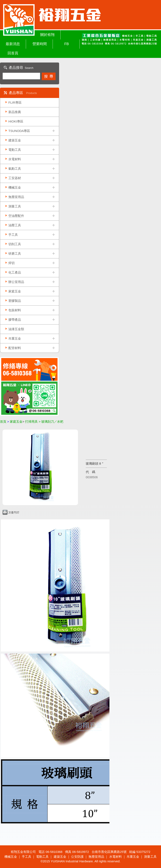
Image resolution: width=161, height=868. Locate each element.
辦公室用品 (16, 282)
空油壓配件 (16, 216)
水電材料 (15, 159)
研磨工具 (15, 253)
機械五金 (15, 187)
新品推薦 (15, 112)
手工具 (13, 235)
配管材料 (15, 348)
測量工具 (15, 206)
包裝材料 (15, 310)
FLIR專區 (15, 102)
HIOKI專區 (16, 121)
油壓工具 (15, 225)
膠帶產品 (15, 320)
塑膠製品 (15, 301)
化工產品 (15, 272)
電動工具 (15, 150)
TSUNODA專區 (19, 131)
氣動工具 (15, 169)
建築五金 (15, 140)
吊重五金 (15, 338)
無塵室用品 (16, 197)
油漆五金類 (16, 329)
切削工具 (15, 244)
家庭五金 (15, 291)
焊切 (12, 263)
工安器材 (15, 178)
